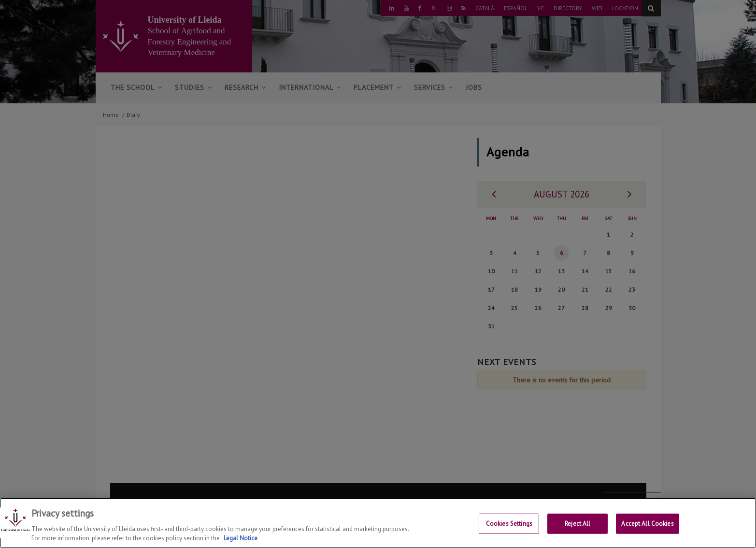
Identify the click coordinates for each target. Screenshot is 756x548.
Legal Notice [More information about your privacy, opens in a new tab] (241, 538)
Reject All (578, 524)
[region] (378, 523)
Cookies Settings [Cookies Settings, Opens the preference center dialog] (509, 524)
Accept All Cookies (647, 524)
